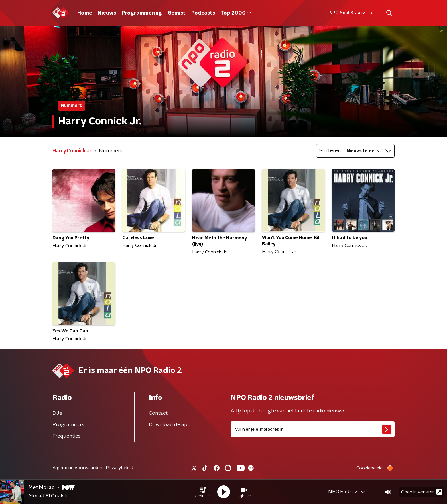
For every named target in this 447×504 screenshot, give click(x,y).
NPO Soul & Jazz (352, 13)
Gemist (177, 13)
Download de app (170, 425)
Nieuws (107, 13)
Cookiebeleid (369, 468)
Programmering (142, 13)
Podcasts (203, 13)
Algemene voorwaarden (77, 468)
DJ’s (57, 413)
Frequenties (66, 436)
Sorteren (330, 151)
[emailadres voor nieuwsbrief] (313, 429)
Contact (158, 413)
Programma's (68, 425)
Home (85, 13)
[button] (203, 492)
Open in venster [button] (421, 492)
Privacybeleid (119, 468)
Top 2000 (236, 13)
